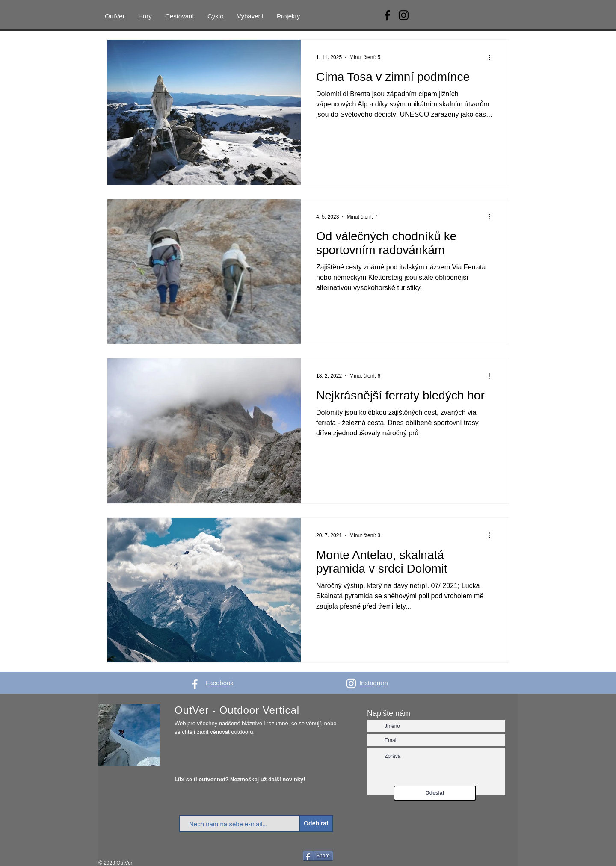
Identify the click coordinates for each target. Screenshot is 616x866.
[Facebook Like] (285, 857)
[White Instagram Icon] (351, 683)
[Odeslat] (435, 793)
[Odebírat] (316, 824)
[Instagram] (404, 15)
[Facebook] (387, 15)
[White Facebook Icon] (195, 684)
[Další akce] (492, 57)
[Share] (318, 856)
